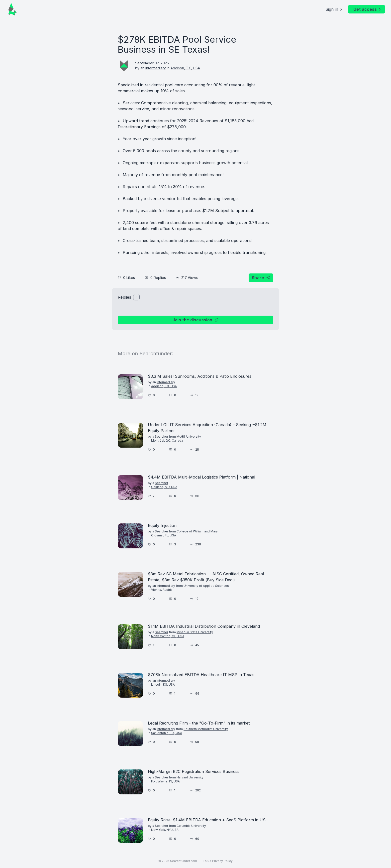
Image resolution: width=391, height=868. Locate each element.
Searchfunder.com (184, 861)
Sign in (334, 9)
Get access (368, 9)
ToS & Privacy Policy (218, 861)
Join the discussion (195, 320)
